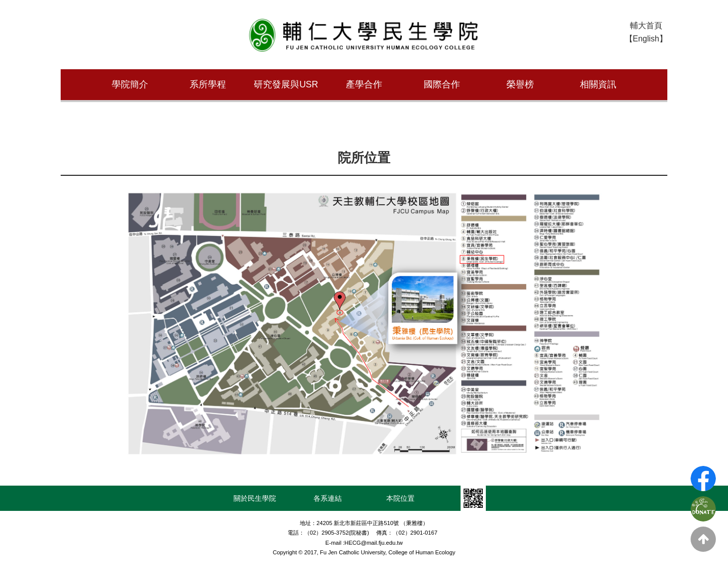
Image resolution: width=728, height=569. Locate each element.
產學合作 (364, 84)
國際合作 (442, 84)
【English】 (646, 39)
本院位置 (400, 497)
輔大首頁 (646, 26)
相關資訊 (598, 84)
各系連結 (328, 497)
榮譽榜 (520, 84)
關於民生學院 (255, 497)
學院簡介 (130, 84)
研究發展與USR (286, 84)
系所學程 (208, 84)
